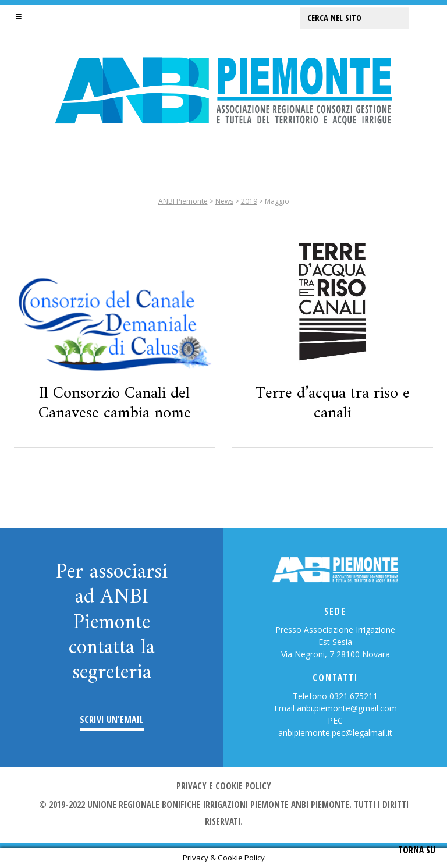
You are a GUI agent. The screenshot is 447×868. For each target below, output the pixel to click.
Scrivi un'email (112, 720)
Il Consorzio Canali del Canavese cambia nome (115, 403)
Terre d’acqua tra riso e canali (333, 403)
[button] (19, 16)
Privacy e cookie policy (224, 786)
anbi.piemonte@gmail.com (347, 708)
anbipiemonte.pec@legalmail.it (335, 733)
